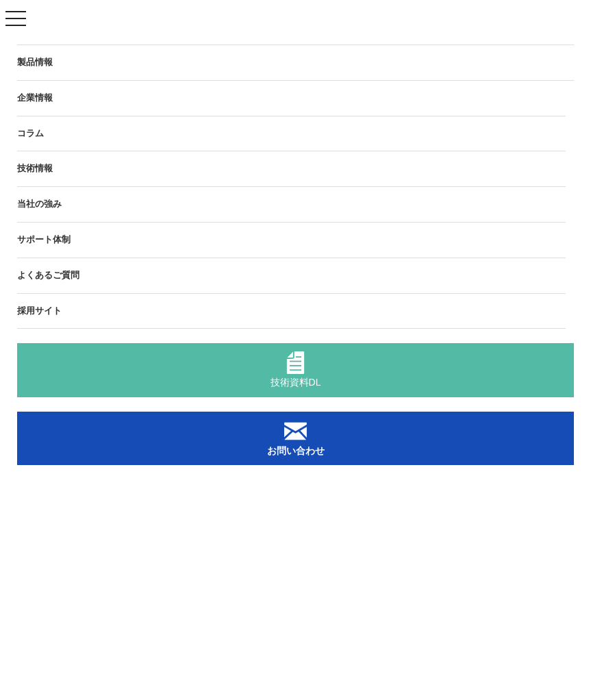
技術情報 (35, 168)
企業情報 (35, 98)
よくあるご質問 (48, 275)
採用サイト (39, 311)
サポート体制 (44, 239)
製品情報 (35, 62)
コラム (30, 133)
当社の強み (39, 204)
